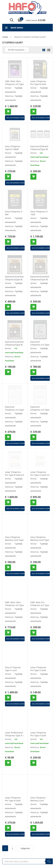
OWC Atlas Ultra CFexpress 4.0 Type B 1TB (14, 605)
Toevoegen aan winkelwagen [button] (8, 112)
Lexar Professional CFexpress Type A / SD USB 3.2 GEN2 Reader (14, 737)
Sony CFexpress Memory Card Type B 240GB (40, 540)
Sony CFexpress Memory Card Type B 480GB (14, 540)
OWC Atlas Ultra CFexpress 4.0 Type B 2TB (14, 84)
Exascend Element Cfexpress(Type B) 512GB (39, 149)
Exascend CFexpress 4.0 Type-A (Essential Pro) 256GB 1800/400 (40, 411)
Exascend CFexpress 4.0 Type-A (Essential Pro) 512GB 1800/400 (15, 411)
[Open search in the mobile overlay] (27, 856)
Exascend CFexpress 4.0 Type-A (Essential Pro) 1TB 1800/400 (40, 346)
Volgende (25, 843)
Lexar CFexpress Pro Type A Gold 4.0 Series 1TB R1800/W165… (40, 476)
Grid (44, 50)
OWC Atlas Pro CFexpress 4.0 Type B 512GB (40, 605)
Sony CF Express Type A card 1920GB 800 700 (13, 670)
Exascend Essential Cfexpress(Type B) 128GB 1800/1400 (14, 345)
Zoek (12, 20)
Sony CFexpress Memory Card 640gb (38, 796)
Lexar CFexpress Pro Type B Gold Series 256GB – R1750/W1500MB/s (14, 797)
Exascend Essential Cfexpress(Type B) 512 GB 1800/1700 (14, 279)
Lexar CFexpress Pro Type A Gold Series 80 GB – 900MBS (38, 672)
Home (5, 37)
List (48, 50)
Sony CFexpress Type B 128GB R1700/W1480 (13, 149)
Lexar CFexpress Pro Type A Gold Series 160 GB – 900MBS (38, 737)
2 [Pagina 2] (12, 843)
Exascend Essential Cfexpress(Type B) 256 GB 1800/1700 (40, 279)
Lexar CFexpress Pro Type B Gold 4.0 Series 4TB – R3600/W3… (15, 476)
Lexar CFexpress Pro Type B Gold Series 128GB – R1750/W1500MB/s (40, 86)
